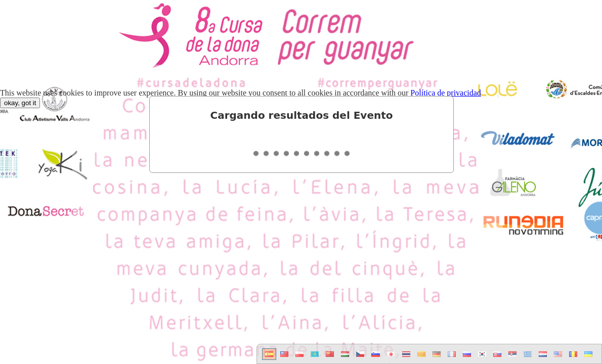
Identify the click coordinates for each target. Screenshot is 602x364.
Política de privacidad (446, 93)
